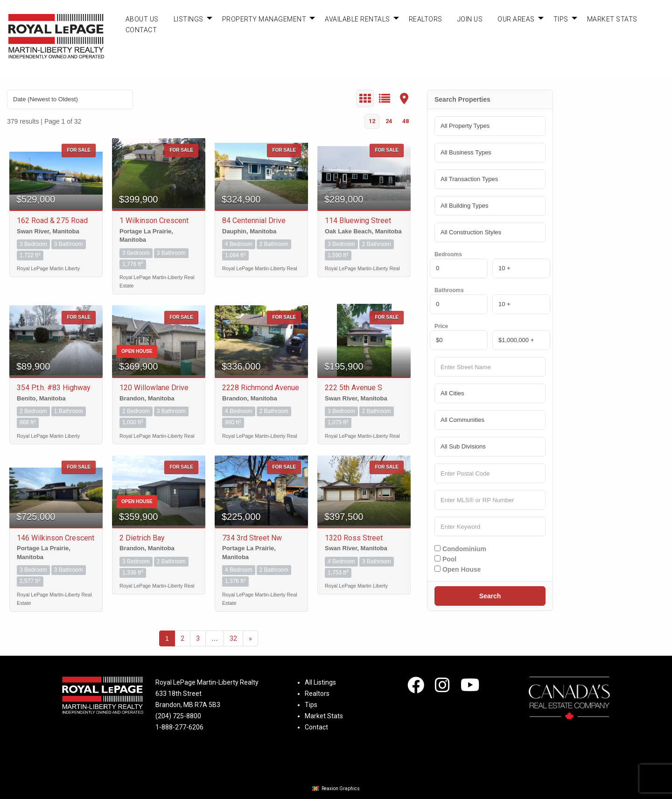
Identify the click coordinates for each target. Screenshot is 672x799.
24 (389, 121)
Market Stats (612, 19)
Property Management (264, 19)
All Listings (320, 682)
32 (233, 638)
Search (490, 596)
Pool (445, 559)
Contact (141, 30)
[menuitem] (142, 19)
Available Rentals (357, 19)
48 (406, 121)
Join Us (470, 19)
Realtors (426, 19)
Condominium (460, 549)
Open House (458, 569)
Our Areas (516, 19)
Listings (189, 19)
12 (372, 121)
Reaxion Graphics (341, 788)
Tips (561, 19)
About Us (142, 19)
